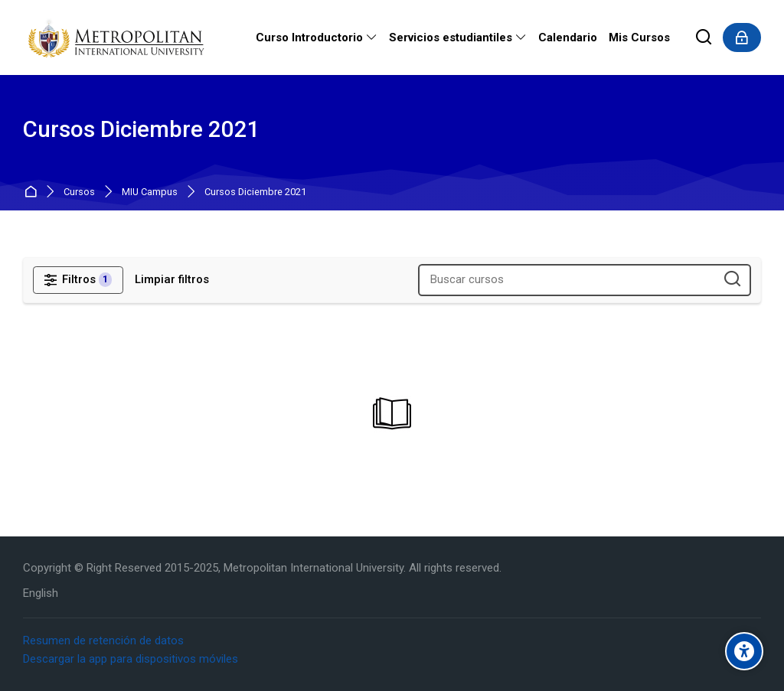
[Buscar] (704, 38)
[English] (41, 593)
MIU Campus (150, 192)
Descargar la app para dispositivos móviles (131, 659)
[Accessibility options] (744, 651)
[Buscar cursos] (732, 280)
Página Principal (33, 192)
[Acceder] (742, 37)
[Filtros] (78, 280)
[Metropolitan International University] (118, 37)
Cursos (79, 192)
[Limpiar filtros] (172, 280)
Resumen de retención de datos (103, 640)
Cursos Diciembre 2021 (255, 192)
